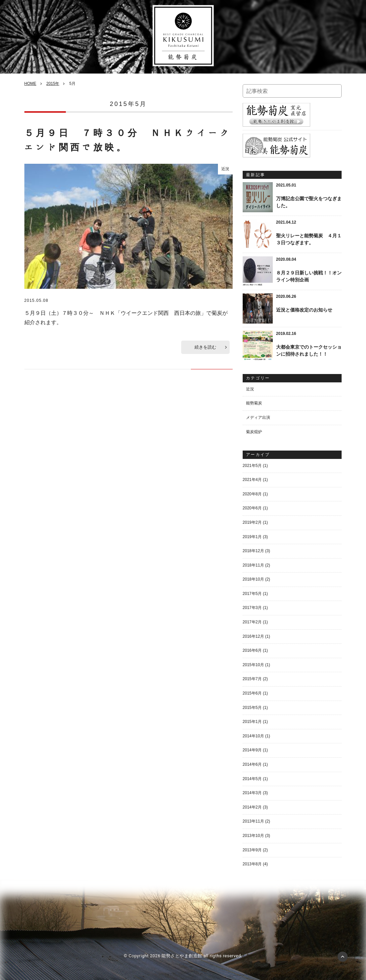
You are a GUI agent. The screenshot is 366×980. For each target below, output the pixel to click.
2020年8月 (252, 494)
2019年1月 (252, 537)
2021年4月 (252, 480)
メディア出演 (258, 417)
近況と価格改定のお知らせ (304, 310)
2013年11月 (253, 821)
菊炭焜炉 (254, 432)
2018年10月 (253, 579)
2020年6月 (252, 508)
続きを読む (205, 347)
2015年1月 (252, 722)
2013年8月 (252, 864)
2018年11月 (253, 565)
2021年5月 (252, 466)
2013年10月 (253, 836)
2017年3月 (252, 608)
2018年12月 (253, 551)
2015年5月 (252, 708)
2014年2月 (252, 807)
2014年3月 (252, 793)
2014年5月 (252, 779)
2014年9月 (252, 750)
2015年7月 (252, 679)
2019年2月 (252, 522)
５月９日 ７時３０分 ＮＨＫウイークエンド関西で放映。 (128, 140)
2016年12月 (253, 636)
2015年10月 (253, 665)
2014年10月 (253, 736)
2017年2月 (252, 622)
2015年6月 (252, 693)
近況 (225, 169)
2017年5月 (252, 594)
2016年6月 (252, 650)
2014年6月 (252, 764)
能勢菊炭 (254, 403)
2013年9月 (252, 850)
